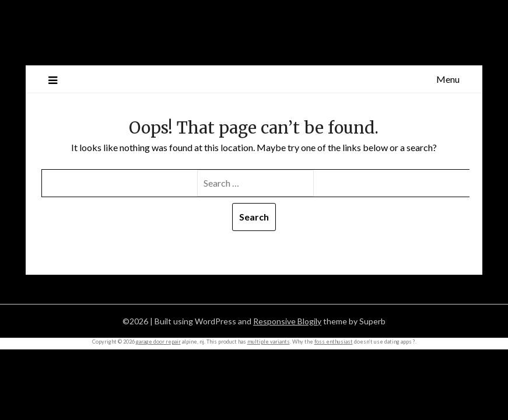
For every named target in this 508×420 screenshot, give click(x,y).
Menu (448, 79)
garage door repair (158, 342)
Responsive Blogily (287, 321)
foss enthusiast (334, 342)
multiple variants (269, 342)
